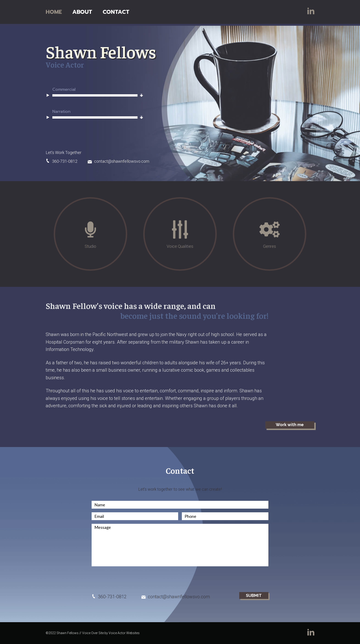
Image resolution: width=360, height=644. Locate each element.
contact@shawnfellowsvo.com (118, 161)
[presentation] (127, 579)
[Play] (48, 95)
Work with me (290, 425)
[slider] (95, 95)
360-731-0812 (62, 161)
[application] (93, 95)
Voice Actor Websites (124, 633)
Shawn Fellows (105, 51)
